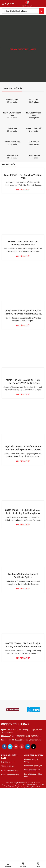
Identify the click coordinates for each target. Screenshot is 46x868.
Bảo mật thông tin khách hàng (34, 775)
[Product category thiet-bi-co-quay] (12, 154)
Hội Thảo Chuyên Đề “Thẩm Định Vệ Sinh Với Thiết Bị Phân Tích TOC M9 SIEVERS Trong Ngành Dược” (23, 450)
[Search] (23, 11)
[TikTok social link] (34, 747)
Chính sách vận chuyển (33, 766)
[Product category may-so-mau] (34, 141)
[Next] (44, 48)
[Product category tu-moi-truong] (34, 154)
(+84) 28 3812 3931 (18, 736)
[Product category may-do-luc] (34, 98)
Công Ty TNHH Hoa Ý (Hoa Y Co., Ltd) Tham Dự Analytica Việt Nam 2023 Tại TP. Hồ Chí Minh (23, 314)
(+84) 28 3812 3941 (34, 736)
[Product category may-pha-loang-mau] (34, 127)
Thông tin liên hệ (7, 766)
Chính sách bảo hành (32, 770)
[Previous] (2, 48)
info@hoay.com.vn (34, 740)
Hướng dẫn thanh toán (10, 775)
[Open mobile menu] (8, 4)
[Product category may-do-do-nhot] (12, 98)
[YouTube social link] (16, 747)
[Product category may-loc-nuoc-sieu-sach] (34, 113)
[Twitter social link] (10, 747)
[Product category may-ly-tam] (12, 127)
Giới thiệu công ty (8, 762)
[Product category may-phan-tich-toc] (12, 141)
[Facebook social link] (4, 747)
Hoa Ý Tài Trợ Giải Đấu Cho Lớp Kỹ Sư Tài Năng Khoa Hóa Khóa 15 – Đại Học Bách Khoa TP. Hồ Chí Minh (23, 646)
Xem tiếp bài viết (23, 190)
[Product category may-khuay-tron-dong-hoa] (12, 113)
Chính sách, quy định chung (32, 760)
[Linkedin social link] (28, 747)
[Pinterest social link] (22, 747)
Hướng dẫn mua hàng (10, 770)
